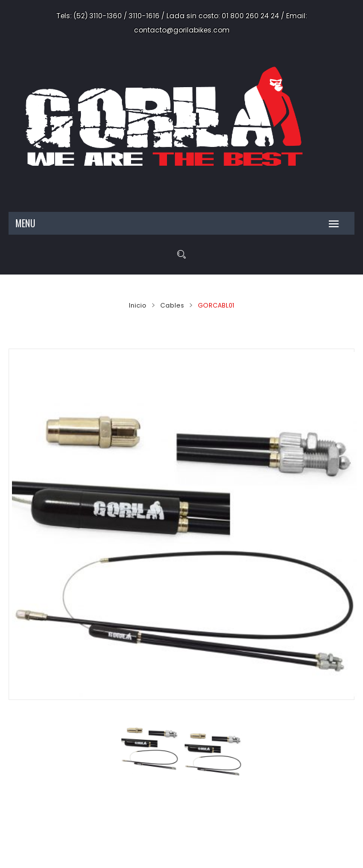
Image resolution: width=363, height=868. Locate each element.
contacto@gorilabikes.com (182, 30)
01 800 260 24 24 (250, 16)
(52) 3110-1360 (98, 16)
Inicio (138, 306)
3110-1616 (144, 16)
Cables (172, 306)
